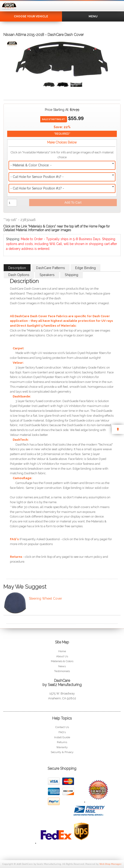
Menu (93, 16)
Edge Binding (85, 268)
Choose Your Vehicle (31, 16)
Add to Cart (73, 202)
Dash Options (19, 275)
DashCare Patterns (51, 268)
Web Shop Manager (110, 864)
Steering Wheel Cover (45, 598)
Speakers (47, 275)
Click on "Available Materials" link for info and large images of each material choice (62, 155)
